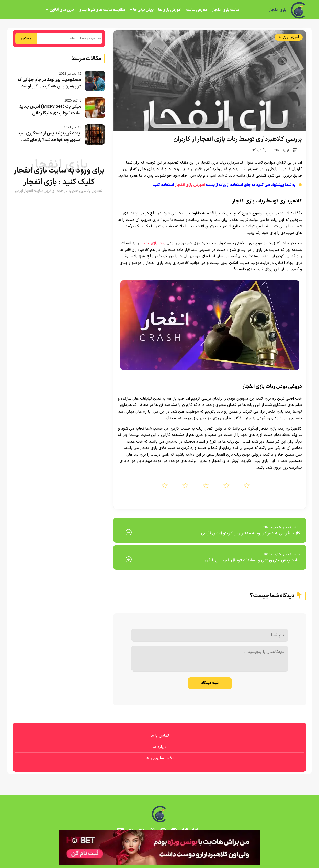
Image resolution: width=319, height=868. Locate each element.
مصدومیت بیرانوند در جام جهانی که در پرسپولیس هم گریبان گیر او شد (49, 83)
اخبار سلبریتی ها (160, 758)
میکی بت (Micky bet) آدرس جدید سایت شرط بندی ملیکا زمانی (50, 110)
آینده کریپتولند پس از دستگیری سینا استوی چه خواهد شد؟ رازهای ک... (49, 137)
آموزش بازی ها (170, 10)
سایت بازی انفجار (226, 10)
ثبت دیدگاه (210, 683)
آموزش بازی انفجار (190, 185)
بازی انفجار (277, 10)
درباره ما (160, 747)
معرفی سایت (197, 10)
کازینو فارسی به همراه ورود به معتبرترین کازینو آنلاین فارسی (250, 533)
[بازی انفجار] (299, 10)
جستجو (26, 38)
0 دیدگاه (260, 150)
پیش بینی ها (143, 10)
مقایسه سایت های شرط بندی (102, 10)
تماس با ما (160, 736)
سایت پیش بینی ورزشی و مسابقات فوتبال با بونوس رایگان (252, 560)
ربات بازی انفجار (153, 243)
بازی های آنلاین (62, 10)
